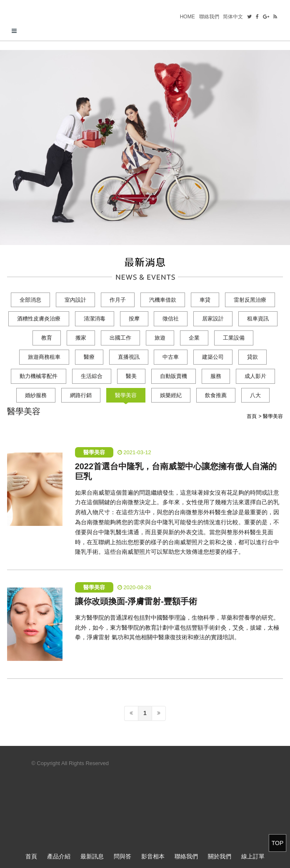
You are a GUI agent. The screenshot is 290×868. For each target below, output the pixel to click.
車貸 (205, 300)
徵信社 (171, 319)
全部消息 (30, 300)
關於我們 (220, 856)
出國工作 (120, 338)
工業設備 (234, 338)
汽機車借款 (163, 300)
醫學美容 (126, 395)
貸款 (252, 357)
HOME (187, 17)
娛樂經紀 (171, 395)
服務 (216, 376)
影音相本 (153, 856)
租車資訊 (258, 319)
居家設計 (213, 319)
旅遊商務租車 (44, 357)
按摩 (134, 319)
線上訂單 (253, 856)
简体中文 (233, 17)
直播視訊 (129, 357)
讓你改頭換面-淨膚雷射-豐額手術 (136, 601)
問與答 (122, 856)
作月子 (118, 300)
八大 (255, 395)
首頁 (31, 856)
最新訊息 (92, 856)
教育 (47, 338)
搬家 (81, 338)
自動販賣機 (174, 376)
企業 (194, 338)
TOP (278, 843)
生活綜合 (92, 376)
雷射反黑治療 (250, 300)
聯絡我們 (209, 17)
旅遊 (160, 338)
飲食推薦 (216, 395)
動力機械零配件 (39, 376)
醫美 (131, 376)
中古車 (171, 357)
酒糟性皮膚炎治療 (39, 319)
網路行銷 (81, 395)
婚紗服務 (36, 395)
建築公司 (213, 357)
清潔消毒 (95, 319)
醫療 (89, 357)
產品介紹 (59, 856)
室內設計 (75, 300)
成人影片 (255, 376)
